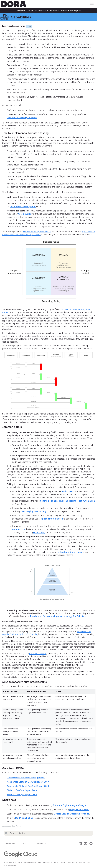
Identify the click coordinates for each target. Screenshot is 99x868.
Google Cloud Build (79, 810)
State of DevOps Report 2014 (22, 795)
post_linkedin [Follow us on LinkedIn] (80, 844)
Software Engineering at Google (69, 805)
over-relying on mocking (33, 511)
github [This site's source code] (91, 844)
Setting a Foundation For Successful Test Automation (68, 501)
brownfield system (38, 654)
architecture (19, 529)
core (29, 26)
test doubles (25, 214)
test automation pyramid (70, 552)
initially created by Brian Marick (37, 232)
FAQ (25, 844)
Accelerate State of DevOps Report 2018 (28, 786)
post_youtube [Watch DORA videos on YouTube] (86, 844)
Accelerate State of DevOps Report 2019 (28, 782)
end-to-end (68, 491)
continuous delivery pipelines (22, 118)
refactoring (39, 533)
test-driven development (23, 207)
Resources (10, 844)
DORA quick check (25, 818)
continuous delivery (70, 309)
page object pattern (53, 519)
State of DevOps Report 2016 (22, 790)
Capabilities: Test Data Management (26, 778)
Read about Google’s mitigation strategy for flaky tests (59, 616)
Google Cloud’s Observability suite (71, 814)
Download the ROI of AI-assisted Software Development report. (49, 11)
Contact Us (41, 844)
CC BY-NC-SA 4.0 (78, 862)
